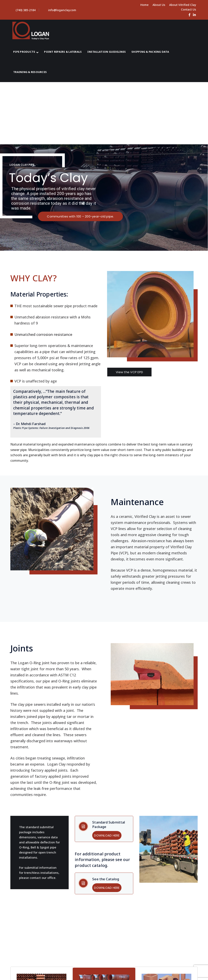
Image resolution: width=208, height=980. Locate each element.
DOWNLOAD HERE (107, 835)
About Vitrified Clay (183, 5)
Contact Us (188, 9)
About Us (159, 5)
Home (144, 5)
